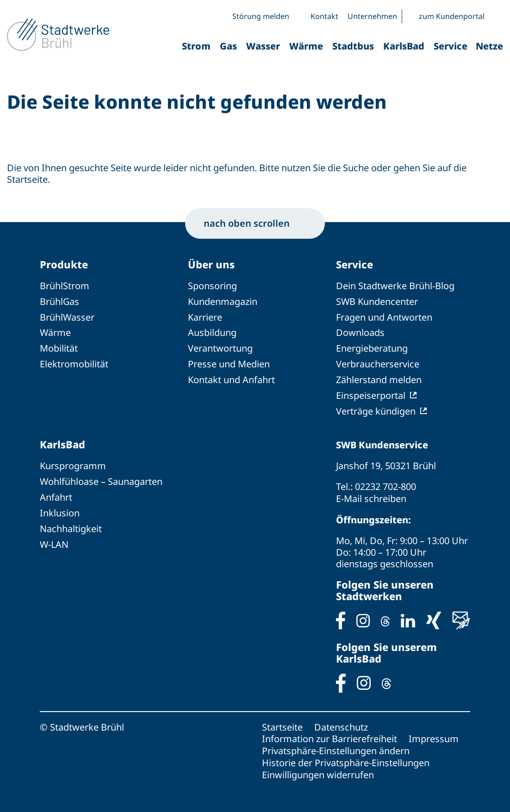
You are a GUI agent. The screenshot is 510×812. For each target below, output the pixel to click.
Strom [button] (196, 46)
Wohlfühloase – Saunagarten (101, 479)
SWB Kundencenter (377, 301)
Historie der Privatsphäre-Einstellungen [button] (346, 758)
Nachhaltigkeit (71, 524)
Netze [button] (489, 46)
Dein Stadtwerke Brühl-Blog (395, 286)
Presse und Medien (229, 363)
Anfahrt (56, 494)
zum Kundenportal (452, 16)
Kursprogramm (73, 463)
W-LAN (54, 540)
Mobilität (59, 347)
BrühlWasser (67, 317)
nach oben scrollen (255, 223)
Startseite (282, 723)
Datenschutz (341, 723)
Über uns (211, 265)
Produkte (64, 265)
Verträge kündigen (376, 408)
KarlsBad (62, 442)
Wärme (56, 332)
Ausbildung (212, 332)
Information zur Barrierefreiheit (330, 735)
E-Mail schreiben (371, 495)
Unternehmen (372, 16)
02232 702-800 (386, 484)
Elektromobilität (74, 363)
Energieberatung (372, 347)
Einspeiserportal (371, 393)
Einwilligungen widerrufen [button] (318, 769)
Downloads (360, 332)
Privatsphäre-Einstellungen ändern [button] (336, 746)
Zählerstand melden (379, 378)
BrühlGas (60, 301)
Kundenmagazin (223, 301)
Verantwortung (220, 347)
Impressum (434, 735)
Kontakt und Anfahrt (231, 378)
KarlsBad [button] (404, 46)
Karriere (205, 317)
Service (355, 265)
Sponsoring (212, 286)
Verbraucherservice (378, 363)
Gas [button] (228, 46)
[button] (496, 16)
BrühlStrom (65, 286)
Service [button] (451, 46)
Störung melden (261, 16)
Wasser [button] (263, 46)
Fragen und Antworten (384, 317)
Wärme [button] (306, 46)
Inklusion (60, 509)
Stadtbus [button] (353, 46)
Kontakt (324, 16)
